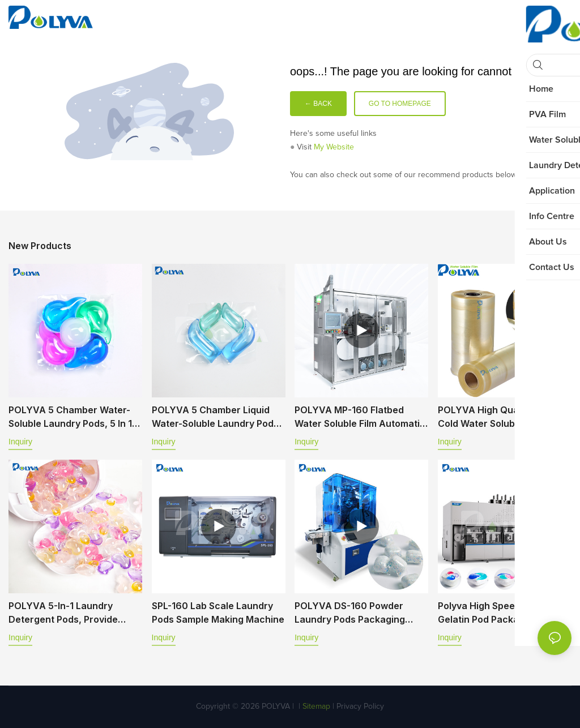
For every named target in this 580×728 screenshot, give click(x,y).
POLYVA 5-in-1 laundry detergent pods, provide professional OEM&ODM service (63, 613)
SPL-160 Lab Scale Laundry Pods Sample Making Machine (218, 613)
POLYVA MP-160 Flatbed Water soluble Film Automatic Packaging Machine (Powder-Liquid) (360, 417)
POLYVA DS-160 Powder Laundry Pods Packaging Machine (350, 613)
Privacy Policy (360, 706)
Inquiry (20, 442)
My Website (334, 147)
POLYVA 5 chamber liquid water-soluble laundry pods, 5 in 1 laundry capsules (217, 417)
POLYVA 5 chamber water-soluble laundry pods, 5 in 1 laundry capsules (70, 417)
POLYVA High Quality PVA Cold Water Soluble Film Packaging (495, 417)
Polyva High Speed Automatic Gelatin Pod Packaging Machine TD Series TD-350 (504, 613)
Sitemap (315, 706)
